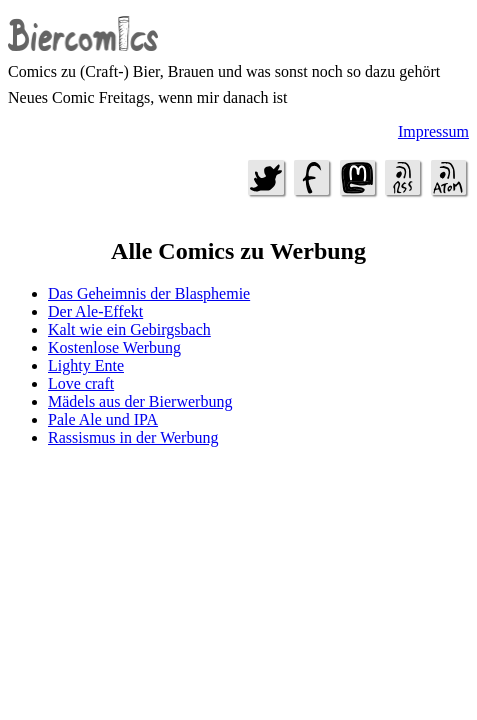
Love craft (81, 383)
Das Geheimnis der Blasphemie (149, 293)
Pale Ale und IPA (103, 419)
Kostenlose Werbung (114, 347)
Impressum (433, 131)
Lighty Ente (86, 365)
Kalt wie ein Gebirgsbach (129, 329)
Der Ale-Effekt (95, 311)
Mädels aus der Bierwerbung (140, 401)
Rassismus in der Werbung (133, 437)
